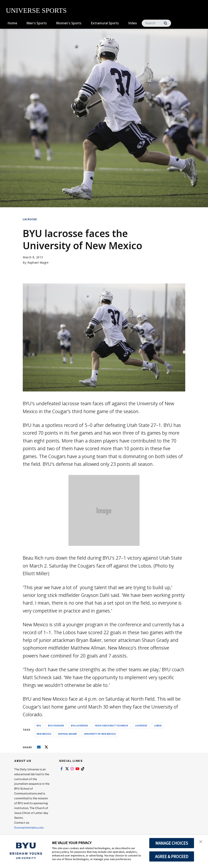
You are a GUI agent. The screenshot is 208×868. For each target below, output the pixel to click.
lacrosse (141, 725)
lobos (158, 725)
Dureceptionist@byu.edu (31, 827)
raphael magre (68, 734)
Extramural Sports (105, 23)
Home (12, 23)
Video (133, 23)
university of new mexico (100, 734)
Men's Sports (37, 23)
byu (39, 725)
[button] (201, 842)
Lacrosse (30, 219)
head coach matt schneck (112, 725)
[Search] (156, 23)
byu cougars (56, 725)
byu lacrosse (79, 725)
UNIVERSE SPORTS (36, 10)
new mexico (44, 734)
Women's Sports (69, 23)
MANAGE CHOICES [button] (172, 843)
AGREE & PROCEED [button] (172, 856)
